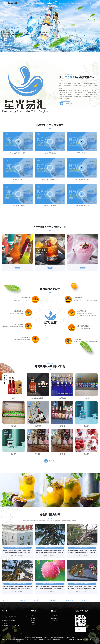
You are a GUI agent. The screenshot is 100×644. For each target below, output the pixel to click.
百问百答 (80, 4)
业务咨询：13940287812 (10, 621)
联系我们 (92, 4)
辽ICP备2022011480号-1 (70, 638)
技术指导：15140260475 (10, 623)
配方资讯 (86, 4)
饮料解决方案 (32, 4)
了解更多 (64, 104)
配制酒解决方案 (40, 4)
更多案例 (49, 461)
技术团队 (62, 4)
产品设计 (56, 4)
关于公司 (25, 4)
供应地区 (79, 629)
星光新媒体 (74, 4)
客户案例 (67, 4)
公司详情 (8, 40)
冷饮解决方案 (49, 4)
